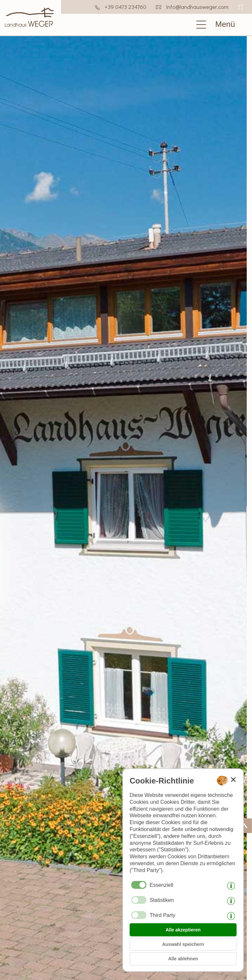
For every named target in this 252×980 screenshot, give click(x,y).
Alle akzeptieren (183, 930)
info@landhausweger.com (197, 7)
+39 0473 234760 (126, 7)
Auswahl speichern (183, 944)
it (241, 7)
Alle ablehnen (183, 959)
